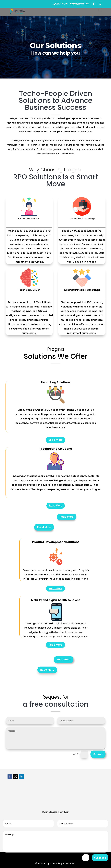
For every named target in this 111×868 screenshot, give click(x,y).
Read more (56, 440)
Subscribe (100, 858)
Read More (56, 506)
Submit (98, 754)
